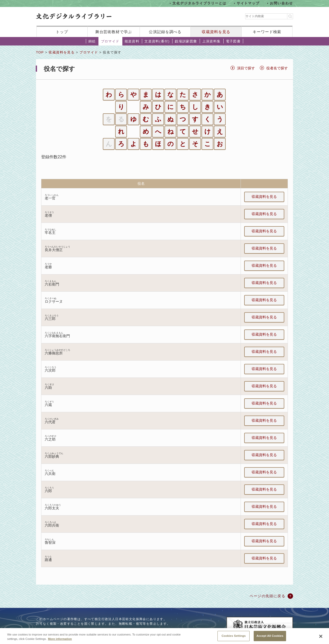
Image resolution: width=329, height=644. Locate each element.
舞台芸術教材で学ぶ (114, 32)
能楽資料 (132, 41)
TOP (40, 52)
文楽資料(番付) (157, 41)
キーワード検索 (267, 32)
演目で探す (246, 68)
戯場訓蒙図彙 (186, 41)
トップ (62, 32)
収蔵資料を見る (216, 32)
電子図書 (233, 41)
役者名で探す (277, 68)
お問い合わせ (281, 3)
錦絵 (92, 41)
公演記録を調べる (165, 32)
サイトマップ (248, 3)
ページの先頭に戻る (267, 596)
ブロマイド (110, 41)
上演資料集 (212, 41)
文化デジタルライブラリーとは (199, 3)
